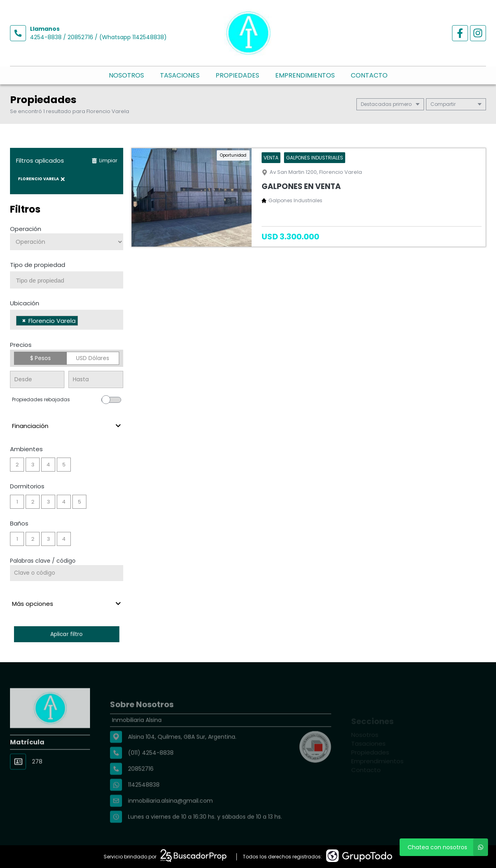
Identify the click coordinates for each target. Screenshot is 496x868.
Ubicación (25, 303)
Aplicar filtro (67, 634)
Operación (26, 229)
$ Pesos (40, 358)
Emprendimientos (305, 75)
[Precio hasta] (96, 379)
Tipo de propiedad (38, 265)
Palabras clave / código (43, 561)
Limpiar (104, 160)
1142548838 (144, 803)
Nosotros (126, 75)
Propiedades (237, 75)
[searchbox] (70, 281)
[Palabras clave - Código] (67, 573)
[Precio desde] (37, 379)
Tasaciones (180, 75)
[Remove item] (24, 321)
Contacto (369, 75)
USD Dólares (93, 358)
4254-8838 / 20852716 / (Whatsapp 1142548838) (98, 37)
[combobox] (67, 280)
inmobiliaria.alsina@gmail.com (170, 819)
